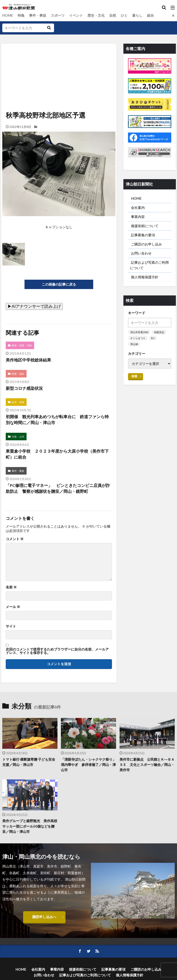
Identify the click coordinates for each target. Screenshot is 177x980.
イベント (76, 15)
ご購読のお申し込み (146, 244)
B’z (153, 338)
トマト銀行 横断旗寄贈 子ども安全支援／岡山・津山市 (29, 762)
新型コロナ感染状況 (24, 388)
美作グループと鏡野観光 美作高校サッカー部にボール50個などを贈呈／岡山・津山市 (30, 826)
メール (13, 607)
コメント (15, 539)
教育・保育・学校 (22, 345)
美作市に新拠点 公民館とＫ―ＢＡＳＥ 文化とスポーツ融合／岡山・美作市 (147, 765)
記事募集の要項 (143, 235)
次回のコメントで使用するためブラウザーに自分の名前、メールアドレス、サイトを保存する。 (57, 651)
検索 (134, 376)
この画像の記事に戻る (59, 284)
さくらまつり (138, 338)
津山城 (134, 344)
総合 (150, 15)
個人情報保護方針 (145, 277)
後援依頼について (145, 226)
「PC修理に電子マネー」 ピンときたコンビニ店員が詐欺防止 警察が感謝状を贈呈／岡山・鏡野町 (58, 488)
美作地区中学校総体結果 (28, 360)
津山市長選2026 (139, 332)
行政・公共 (18, 437)
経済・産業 (18, 402)
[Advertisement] (59, 65)
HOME (8, 15)
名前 (11, 587)
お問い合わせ (141, 253)
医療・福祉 (18, 374)
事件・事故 (38, 15)
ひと (124, 15)
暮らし (137, 15)
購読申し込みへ (44, 917)
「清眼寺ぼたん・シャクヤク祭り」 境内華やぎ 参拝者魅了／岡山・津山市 (88, 765)
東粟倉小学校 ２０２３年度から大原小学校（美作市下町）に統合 (57, 454)
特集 (21, 15)
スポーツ (58, 15)
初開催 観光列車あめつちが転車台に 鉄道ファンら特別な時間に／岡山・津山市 (57, 420)
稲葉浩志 (159, 332)
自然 (113, 15)
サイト (11, 626)
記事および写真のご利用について (149, 265)
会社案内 (138, 207)
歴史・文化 (96, 15)
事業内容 (138, 217)
